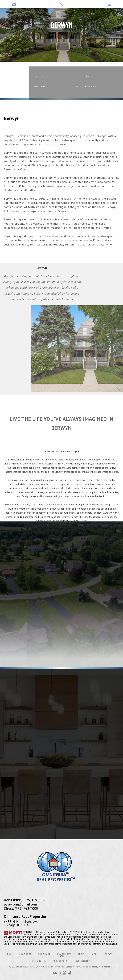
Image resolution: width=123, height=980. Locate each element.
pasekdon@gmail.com (20, 904)
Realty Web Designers (103, 967)
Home (10, 954)
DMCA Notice (39, 961)
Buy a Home (25, 954)
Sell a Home (44, 954)
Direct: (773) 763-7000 (21, 908)
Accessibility (83, 961)
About (81, 954)
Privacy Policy (61, 961)
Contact (108, 954)
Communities (64, 954)
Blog (94, 954)
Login (61, 956)
